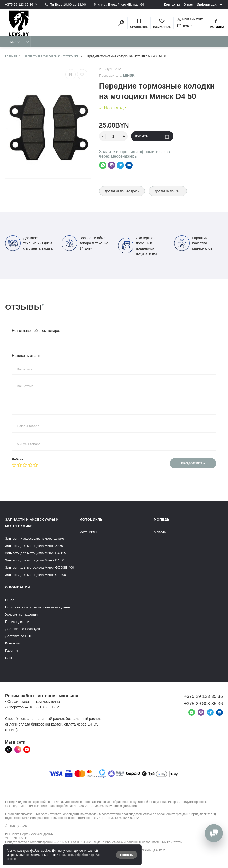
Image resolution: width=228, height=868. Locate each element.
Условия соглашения (21, 614)
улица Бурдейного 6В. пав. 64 (119, 5)
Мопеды (160, 532)
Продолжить (193, 463)
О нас (188, 5)
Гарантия (12, 651)
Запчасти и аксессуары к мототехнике (35, 539)
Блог (9, 658)
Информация (208, 5)
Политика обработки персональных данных (39, 607)
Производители (17, 622)
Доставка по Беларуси (122, 191)
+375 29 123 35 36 (19, 5)
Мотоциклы (88, 532)
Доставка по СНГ (168, 191)
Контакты (172, 5)
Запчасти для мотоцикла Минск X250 (34, 546)
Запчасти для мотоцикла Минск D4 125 (36, 553)
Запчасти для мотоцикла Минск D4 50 (35, 560)
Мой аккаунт (190, 19)
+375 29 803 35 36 (203, 704)
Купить (152, 136)
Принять (127, 855)
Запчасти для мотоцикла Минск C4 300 (36, 575)
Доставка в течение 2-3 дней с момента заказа (29, 243)
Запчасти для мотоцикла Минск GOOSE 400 (40, 567)
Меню (12, 42)
